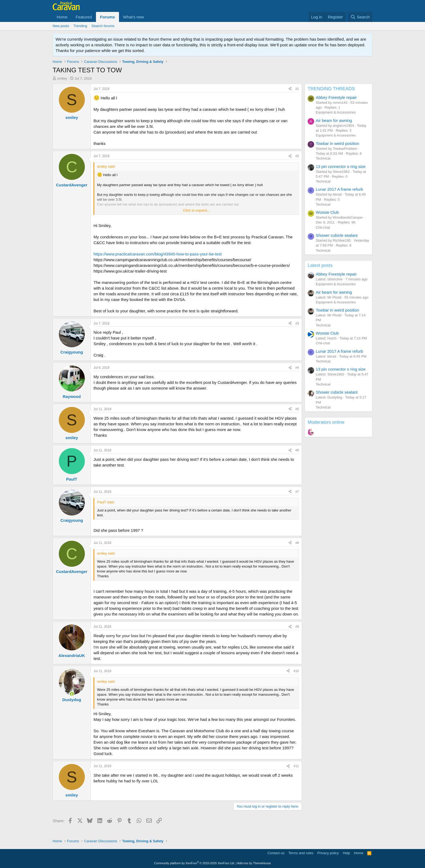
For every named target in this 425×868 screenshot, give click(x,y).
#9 (297, 627)
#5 (297, 409)
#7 (297, 492)
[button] (148, 17)
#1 (297, 89)
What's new (133, 17)
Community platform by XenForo (195, 863)
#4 (297, 368)
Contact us (276, 853)
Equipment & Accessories (336, 112)
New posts (61, 26)
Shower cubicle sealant (337, 235)
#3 (297, 323)
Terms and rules (301, 853)
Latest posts (320, 265)
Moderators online (326, 422)
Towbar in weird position (337, 143)
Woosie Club (327, 212)
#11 (296, 766)
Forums (107, 17)
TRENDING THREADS (331, 89)
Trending (80, 26)
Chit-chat (323, 227)
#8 (297, 543)
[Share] (290, 89)
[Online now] (72, 694)
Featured (84, 17)
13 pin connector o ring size (341, 166)
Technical (323, 158)
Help (347, 853)
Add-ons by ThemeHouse (254, 863)
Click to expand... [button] (197, 210)
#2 (297, 156)
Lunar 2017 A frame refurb (339, 189)
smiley (62, 78)
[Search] (360, 17)
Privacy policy (328, 853)
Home (62, 17)
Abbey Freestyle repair (336, 97)
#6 (297, 450)
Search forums (103, 26)
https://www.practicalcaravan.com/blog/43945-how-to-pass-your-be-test (158, 254)
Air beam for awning (334, 120)
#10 (296, 671)
